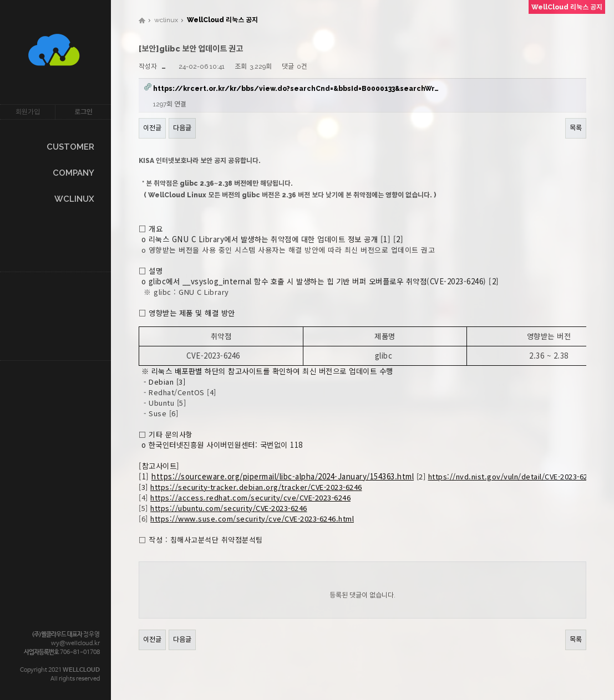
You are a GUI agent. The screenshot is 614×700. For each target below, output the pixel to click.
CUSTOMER (70, 147)
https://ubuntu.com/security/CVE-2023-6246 (229, 508)
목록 (576, 128)
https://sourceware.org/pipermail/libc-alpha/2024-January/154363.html (283, 476)
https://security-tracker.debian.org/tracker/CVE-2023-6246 (256, 487)
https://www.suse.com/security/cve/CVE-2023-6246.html (252, 518)
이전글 (152, 128)
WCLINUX (74, 199)
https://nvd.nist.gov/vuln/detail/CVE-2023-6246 (512, 476)
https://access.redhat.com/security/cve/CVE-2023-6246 (250, 497)
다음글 (182, 128)
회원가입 (28, 112)
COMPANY (73, 173)
